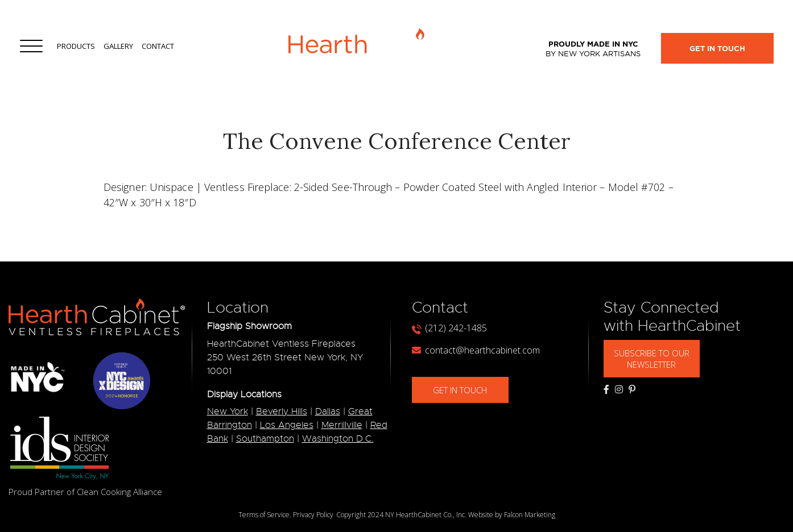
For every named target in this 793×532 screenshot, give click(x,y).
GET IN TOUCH (468, 390)
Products (76, 46)
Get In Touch (717, 49)
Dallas (328, 412)
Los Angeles (287, 425)
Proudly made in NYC (593, 49)
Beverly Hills (282, 412)
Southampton (265, 439)
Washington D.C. (338, 439)
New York (228, 412)
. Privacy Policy (311, 515)
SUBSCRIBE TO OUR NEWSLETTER (660, 359)
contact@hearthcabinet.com (476, 350)
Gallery (118, 46)
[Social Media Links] (606, 389)
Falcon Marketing (530, 515)
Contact (158, 46)
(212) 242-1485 (449, 328)
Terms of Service (264, 515)
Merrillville (342, 425)
